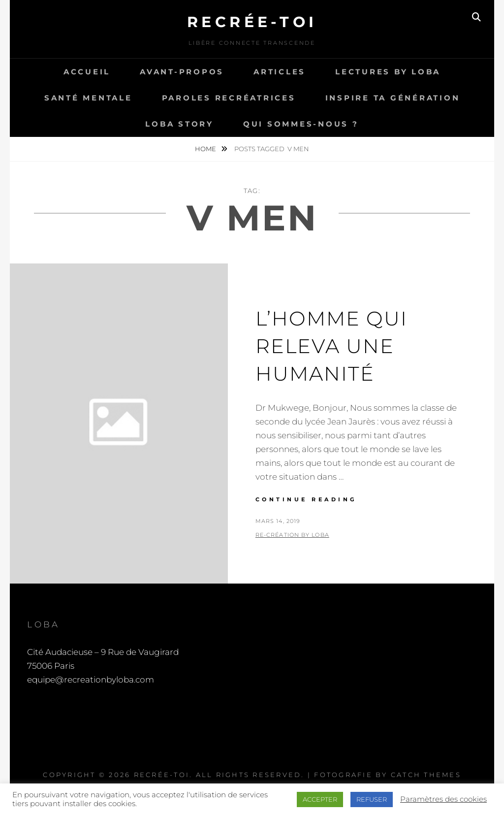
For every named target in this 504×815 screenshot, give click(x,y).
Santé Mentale (88, 98)
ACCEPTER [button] (320, 799)
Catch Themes (426, 775)
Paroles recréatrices (229, 98)
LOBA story (179, 124)
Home (206, 149)
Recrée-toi (252, 22)
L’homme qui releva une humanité (331, 346)
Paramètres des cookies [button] (443, 799)
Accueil (87, 72)
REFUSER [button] (372, 799)
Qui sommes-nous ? (301, 124)
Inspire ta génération (393, 98)
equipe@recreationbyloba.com (91, 680)
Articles (280, 72)
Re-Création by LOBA (292, 535)
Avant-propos (182, 72)
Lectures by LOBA (388, 72)
